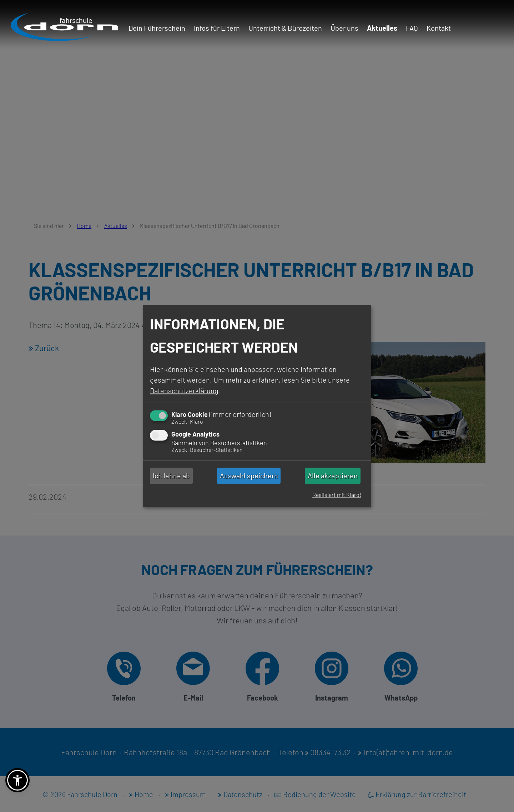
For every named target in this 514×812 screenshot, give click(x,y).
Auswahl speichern (249, 476)
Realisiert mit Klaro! (337, 495)
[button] (17, 780)
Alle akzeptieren (333, 476)
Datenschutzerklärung (184, 390)
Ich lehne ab (171, 476)
